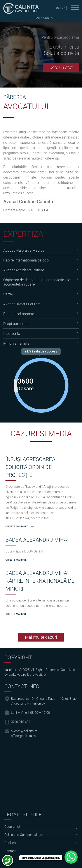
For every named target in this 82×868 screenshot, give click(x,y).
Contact (10, 851)
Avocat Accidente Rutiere (24, 270)
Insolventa (12, 333)
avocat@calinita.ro (24, 731)
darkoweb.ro (17, 675)
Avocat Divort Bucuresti (22, 304)
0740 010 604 (37, 210)
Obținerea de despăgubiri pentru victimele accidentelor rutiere (37, 282)
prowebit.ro (38, 675)
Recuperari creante (19, 314)
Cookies (10, 843)
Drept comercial (16, 324)
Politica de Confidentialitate (24, 835)
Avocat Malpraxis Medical (24, 250)
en (64, 8)
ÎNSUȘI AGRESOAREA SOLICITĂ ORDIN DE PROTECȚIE (30, 467)
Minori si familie (16, 343)
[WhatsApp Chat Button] (71, 857)
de (58, 8)
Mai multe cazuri (41, 637)
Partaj (8, 294)
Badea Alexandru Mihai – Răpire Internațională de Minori (40, 581)
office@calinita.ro (23, 736)
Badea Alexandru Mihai (37, 540)
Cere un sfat (61, 67)
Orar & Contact (44, 18)
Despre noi (12, 827)
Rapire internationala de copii (27, 260)
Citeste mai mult (17, 527)
